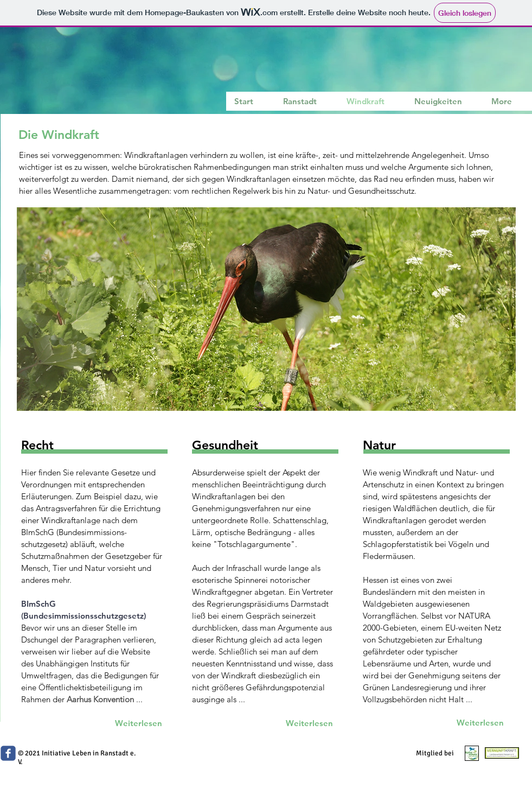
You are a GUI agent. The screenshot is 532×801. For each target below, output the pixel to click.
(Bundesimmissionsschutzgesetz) (84, 616)
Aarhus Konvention (100, 699)
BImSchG (39, 604)
